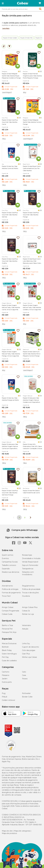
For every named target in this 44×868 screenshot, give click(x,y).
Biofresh (5, 647)
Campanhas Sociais (10, 562)
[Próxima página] (31, 518)
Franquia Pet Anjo (9, 632)
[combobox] (22, 9)
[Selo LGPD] (11, 751)
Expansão (6, 569)
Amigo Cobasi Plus (30, 607)
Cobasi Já (26, 611)
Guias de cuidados (9, 661)
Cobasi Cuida (7, 614)
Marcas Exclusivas (9, 644)
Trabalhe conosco (9, 565)
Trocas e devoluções (30, 593)
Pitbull (4, 697)
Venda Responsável (30, 562)
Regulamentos (28, 586)
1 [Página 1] (19, 518)
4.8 (41, 71)
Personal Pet (7, 629)
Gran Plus (26, 654)
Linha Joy (26, 644)
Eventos (5, 558)
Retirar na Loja (28, 614)
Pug (4, 693)
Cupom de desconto (31, 647)
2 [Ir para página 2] (25, 518)
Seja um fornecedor (30, 565)
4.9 (20, 118)
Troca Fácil (6, 596)
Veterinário (26, 625)
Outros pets (7, 682)
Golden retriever (9, 700)
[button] (3, 3)
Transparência (28, 569)
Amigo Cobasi (8, 607)
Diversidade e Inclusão (31, 558)
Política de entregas (10, 589)
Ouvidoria (26, 596)
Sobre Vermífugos (9, 654)
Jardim (5, 679)
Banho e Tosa (7, 625)
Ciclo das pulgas (29, 650)
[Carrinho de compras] (40, 3)
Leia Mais (6, 28)
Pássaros (6, 675)
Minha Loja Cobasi (29, 657)
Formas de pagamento (11, 593)
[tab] (4, 46)
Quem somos (8, 555)
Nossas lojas (27, 555)
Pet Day (5, 657)
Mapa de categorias (22, 831)
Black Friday (7, 650)
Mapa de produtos (9, 833)
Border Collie (27, 697)
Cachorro (6, 672)
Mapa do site (7, 831)
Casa (24, 675)
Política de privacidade (31, 589)
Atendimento (7, 586)
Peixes (25, 679)
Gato (24, 672)
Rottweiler (26, 693)
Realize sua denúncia (11, 572)
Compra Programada (10, 611)
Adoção (25, 629)
